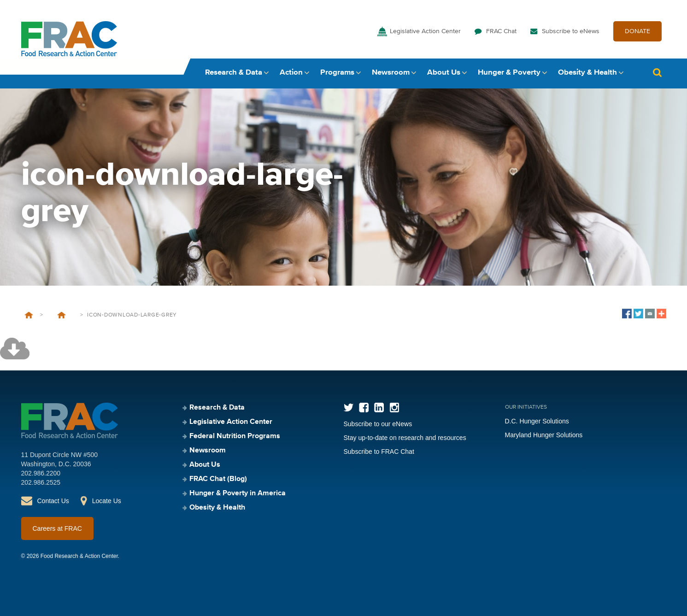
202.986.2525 (41, 482)
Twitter (349, 408)
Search (658, 73)
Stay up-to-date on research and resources (405, 438)
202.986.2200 (41, 473)
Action (291, 73)
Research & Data (234, 73)
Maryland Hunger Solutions (544, 435)
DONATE (637, 31)
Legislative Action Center (425, 31)
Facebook (364, 408)
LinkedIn (379, 408)
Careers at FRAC (57, 528)
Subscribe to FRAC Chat (379, 452)
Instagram (394, 408)
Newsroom (391, 73)
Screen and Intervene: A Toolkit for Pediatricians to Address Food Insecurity (62, 315)
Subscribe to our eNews (378, 424)
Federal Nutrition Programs (235, 436)
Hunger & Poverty (509, 73)
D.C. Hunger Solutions (537, 421)
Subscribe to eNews (571, 31)
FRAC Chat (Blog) (218, 479)
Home (29, 315)
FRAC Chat (501, 31)
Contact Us (53, 501)
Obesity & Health (587, 73)
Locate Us (107, 501)
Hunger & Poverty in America (238, 493)
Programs (337, 73)
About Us (444, 73)
